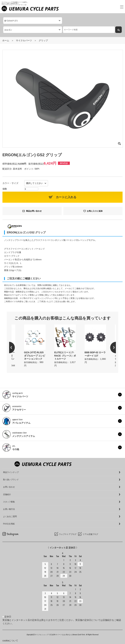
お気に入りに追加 (95, 211)
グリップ (43, 40)
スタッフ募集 (9, 502)
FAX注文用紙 (9, 524)
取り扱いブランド (11, 480)
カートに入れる (66, 197)
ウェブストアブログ (68, 534)
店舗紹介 (7, 494)
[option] (65, 346)
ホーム (6, 40)
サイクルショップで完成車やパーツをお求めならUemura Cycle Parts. (60, 634)
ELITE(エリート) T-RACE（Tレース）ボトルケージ (65, 356)
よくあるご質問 (10, 516)
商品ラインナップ (11, 472)
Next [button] (110, 348)
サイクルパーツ (24, 40)
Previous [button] (15, 348)
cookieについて (10, 641)
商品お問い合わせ (34, 211)
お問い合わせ (9, 487)
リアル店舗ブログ (90, 534)
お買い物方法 (9, 509)
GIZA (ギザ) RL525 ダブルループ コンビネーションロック (35, 356)
